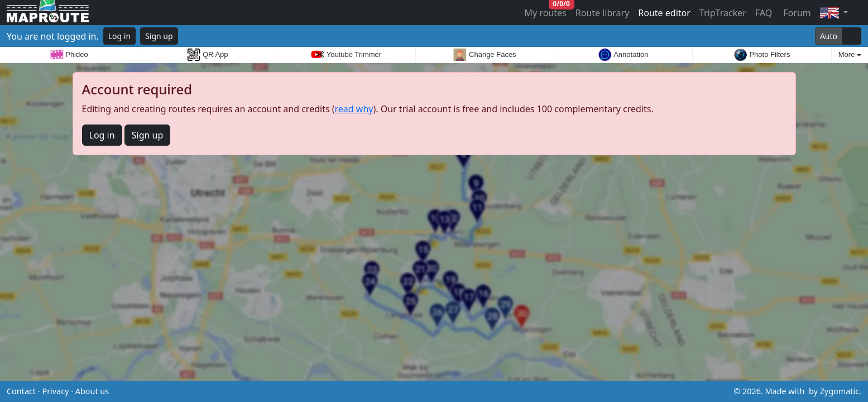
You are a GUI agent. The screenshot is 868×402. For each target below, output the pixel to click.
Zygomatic (840, 391)
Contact (21, 391)
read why (354, 109)
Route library (603, 13)
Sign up (159, 36)
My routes (546, 10)
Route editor (664, 13)
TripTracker (723, 13)
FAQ (764, 13)
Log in (119, 36)
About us (92, 391)
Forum (796, 13)
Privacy (55, 391)
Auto (829, 36)
